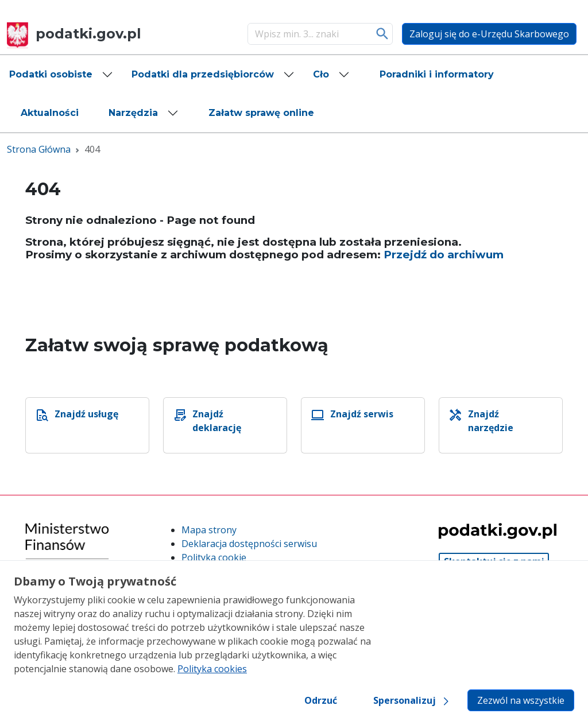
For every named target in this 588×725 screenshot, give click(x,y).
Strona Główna (39, 149)
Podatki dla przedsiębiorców (203, 74)
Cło (321, 74)
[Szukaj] (308, 34)
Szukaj (383, 34)
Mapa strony (209, 530)
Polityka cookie (214, 557)
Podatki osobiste (51, 74)
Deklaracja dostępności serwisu (249, 544)
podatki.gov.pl (74, 34)
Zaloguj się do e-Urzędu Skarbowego (489, 34)
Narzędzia (133, 113)
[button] (61, 75)
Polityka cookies (212, 669)
